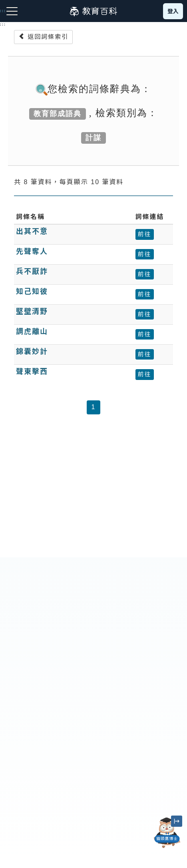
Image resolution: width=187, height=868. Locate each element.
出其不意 (32, 231)
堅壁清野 (32, 311)
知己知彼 (32, 291)
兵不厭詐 (32, 271)
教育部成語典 (58, 114)
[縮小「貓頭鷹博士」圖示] (177, 821)
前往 (145, 234)
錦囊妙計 (32, 352)
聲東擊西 (32, 372)
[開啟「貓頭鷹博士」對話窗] (167, 833)
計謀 (93, 138)
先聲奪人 (32, 251)
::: (3, 24)
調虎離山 (32, 332)
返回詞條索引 (43, 37)
